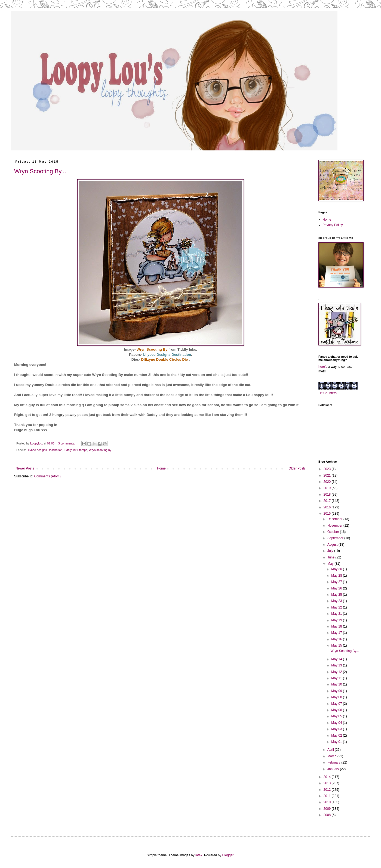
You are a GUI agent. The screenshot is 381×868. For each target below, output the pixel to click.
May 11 (337, 678)
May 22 (337, 607)
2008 (328, 815)
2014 (328, 777)
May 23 (337, 601)
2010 (328, 802)
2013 (328, 783)
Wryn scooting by (100, 450)
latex (199, 855)
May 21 (337, 614)
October (334, 532)
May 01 (337, 742)
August (333, 545)
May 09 (337, 691)
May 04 (337, 723)
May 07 (337, 704)
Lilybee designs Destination (44, 450)
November (335, 526)
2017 (328, 501)
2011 (328, 796)
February (334, 762)
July (331, 551)
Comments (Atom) (47, 476)
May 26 (337, 588)
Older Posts (297, 468)
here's (323, 367)
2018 (328, 495)
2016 (328, 507)
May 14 (337, 659)
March (332, 756)
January (334, 769)
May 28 (337, 576)
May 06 (337, 710)
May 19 (337, 620)
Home (161, 468)
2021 (328, 475)
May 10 (337, 684)
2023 (328, 469)
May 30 (337, 569)
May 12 (337, 672)
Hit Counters (328, 393)
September (336, 538)
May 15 (337, 645)
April (331, 750)
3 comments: (67, 443)
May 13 (337, 665)
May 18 (337, 626)
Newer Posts (25, 468)
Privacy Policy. (333, 225)
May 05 (337, 716)
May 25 (337, 595)
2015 (328, 514)
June (331, 557)
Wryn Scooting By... (40, 171)
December (335, 519)
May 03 (337, 729)
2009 (328, 809)
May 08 (337, 697)
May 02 (337, 736)
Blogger (228, 855)
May (331, 564)
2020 (328, 482)
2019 (328, 488)
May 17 (337, 633)
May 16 (337, 639)
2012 (328, 790)
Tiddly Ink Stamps (76, 450)
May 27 (337, 582)
